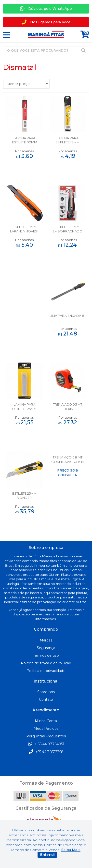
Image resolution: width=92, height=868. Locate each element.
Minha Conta (46, 721)
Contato (46, 700)
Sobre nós (46, 692)
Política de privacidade (46, 671)
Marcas (46, 640)
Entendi (47, 855)
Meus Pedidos (46, 729)
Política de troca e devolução (46, 663)
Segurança (46, 648)
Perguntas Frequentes (46, 736)
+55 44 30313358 (46, 752)
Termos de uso (46, 655)
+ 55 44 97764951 (46, 744)
